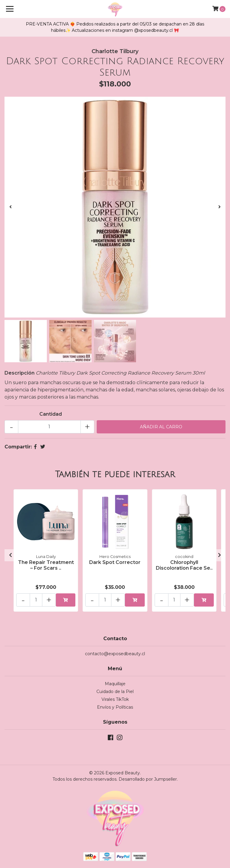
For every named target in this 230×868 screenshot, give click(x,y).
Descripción (20, 373)
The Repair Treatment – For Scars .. (46, 565)
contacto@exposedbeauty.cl (115, 654)
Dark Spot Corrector (115, 562)
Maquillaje (115, 684)
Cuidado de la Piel (115, 692)
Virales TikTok (115, 699)
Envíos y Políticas (115, 707)
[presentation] (11, 207)
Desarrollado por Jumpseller (148, 779)
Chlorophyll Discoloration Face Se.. (184, 565)
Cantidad (51, 414)
